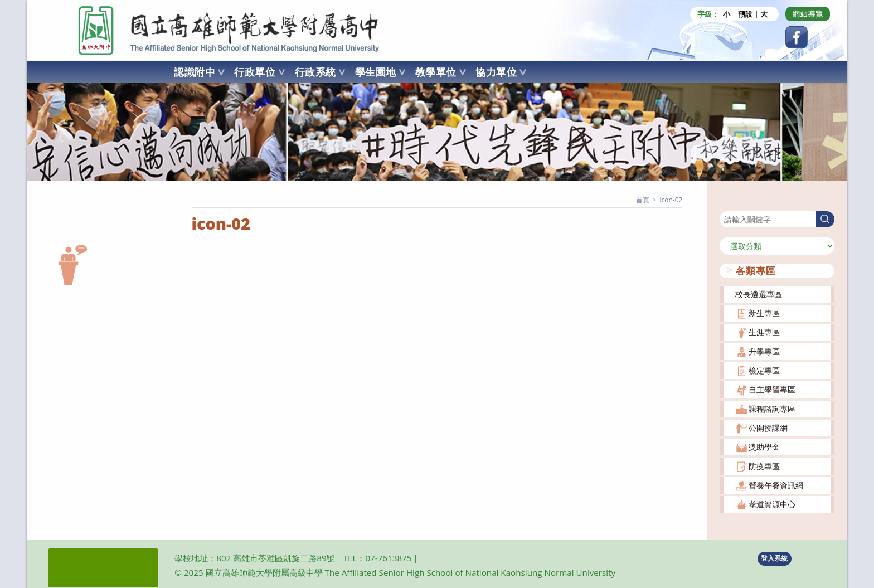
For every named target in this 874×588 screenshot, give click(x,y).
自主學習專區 (772, 389)
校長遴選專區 (759, 294)
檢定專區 (764, 370)
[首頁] (643, 200)
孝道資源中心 (772, 504)
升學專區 (764, 351)
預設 (745, 14)
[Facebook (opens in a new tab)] (797, 37)
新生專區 (764, 313)
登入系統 (774, 558)
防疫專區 (764, 466)
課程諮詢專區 (772, 409)
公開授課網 (768, 428)
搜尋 (727, 204)
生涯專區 (764, 332)
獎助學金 (764, 447)
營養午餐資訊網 (776, 485)
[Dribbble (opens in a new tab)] (808, 14)
